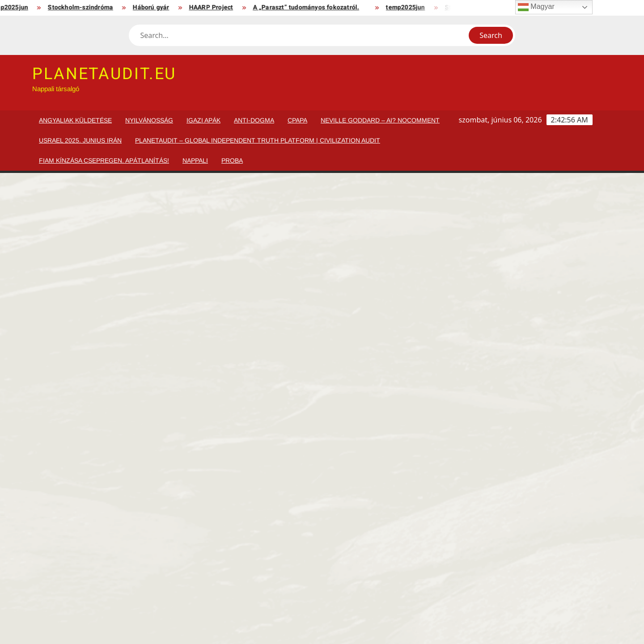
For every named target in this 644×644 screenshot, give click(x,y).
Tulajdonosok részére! (105, 590)
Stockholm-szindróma (85, 7)
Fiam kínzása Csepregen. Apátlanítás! (104, 160)
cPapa (297, 120)
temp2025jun (409, 7)
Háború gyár (155, 7)
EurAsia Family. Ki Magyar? (445, 520)
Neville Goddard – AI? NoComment (380, 120)
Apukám (83, 515)
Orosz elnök (175, 515)
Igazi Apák (203, 120)
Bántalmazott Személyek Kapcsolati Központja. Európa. (538, 525)
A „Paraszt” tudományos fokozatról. (310, 7)
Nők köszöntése (269, 515)
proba (232, 160)
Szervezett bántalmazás (542, 547)
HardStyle (85, 547)
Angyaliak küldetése (75, 120)
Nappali (195, 160)
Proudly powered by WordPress (258, 630)
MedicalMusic (352, 547)
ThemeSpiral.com (404, 630)
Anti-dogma (254, 120)
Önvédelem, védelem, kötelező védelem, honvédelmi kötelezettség (452, 563)
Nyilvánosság (149, 120)
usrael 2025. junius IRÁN (80, 140)
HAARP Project (215, 7)
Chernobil (172, 590)
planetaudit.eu (104, 74)
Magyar (536, 7)
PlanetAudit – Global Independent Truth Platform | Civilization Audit (258, 140)
